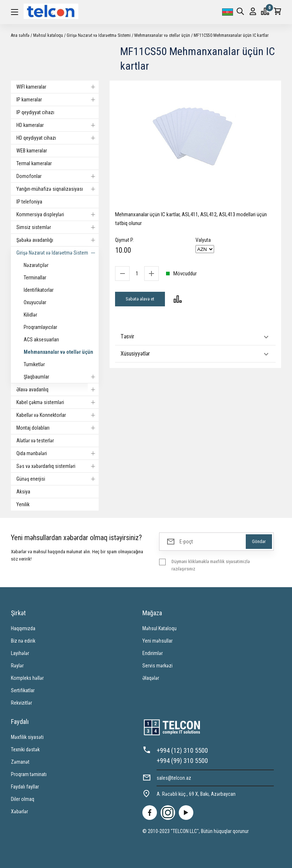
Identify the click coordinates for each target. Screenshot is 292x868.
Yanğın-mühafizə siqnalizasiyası (58, 189)
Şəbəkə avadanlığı (58, 240)
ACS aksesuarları (41, 340)
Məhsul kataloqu (48, 35)
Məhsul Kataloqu (159, 628)
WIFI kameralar (58, 87)
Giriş (253, 11)
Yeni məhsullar (157, 641)
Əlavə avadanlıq (58, 390)
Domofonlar (58, 176)
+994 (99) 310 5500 (182, 761)
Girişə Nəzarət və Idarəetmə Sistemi (99, 35)
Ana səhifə (20, 35)
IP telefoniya (29, 202)
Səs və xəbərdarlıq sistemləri (58, 466)
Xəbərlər (19, 811)
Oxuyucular (35, 302)
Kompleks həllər (27, 678)
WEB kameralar (32, 151)
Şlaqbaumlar (61, 377)
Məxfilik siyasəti (27, 737)
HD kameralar (58, 125)
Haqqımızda (23, 628)
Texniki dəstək (25, 749)
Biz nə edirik (23, 641)
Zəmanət (20, 762)
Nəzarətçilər (36, 265)
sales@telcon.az (174, 778)
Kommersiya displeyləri (58, 214)
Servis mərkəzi (157, 666)
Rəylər (17, 666)
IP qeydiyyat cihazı (35, 112)
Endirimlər (153, 653)
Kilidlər (30, 315)
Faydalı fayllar (25, 787)
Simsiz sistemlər (58, 227)
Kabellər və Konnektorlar (58, 415)
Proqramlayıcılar (40, 327)
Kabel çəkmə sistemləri (58, 402)
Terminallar (35, 278)
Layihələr (20, 653)
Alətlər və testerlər (35, 441)
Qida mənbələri (58, 453)
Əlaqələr (151, 678)
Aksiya (23, 492)
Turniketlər (34, 364)
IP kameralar (58, 100)
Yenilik (23, 504)
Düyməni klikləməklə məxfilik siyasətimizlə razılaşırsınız (211, 565)
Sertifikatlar (23, 690)
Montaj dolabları (58, 428)
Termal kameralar (34, 163)
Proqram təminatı (29, 774)
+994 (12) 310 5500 (182, 750)
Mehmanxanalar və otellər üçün (162, 35)
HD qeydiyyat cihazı (58, 138)
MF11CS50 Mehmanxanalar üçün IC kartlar (231, 35)
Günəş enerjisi (58, 479)
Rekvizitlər (21, 703)
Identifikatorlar (39, 290)
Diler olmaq (23, 799)
